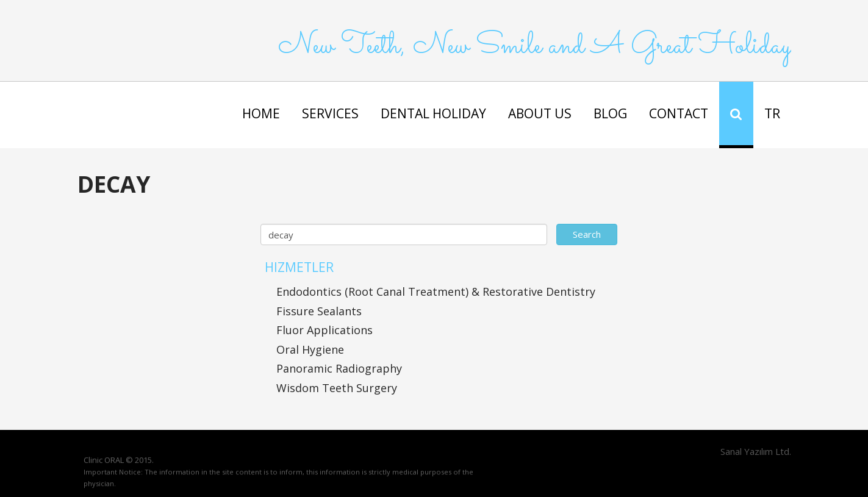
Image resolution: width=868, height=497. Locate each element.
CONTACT (679, 113)
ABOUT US (540, 113)
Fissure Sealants (319, 311)
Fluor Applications (325, 330)
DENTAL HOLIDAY (433, 113)
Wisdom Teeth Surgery (337, 388)
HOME (261, 113)
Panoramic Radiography (339, 368)
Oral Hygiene (310, 349)
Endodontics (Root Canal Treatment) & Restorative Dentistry (436, 291)
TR (772, 113)
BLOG (610, 113)
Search (587, 234)
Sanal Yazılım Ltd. (755, 451)
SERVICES (330, 113)
